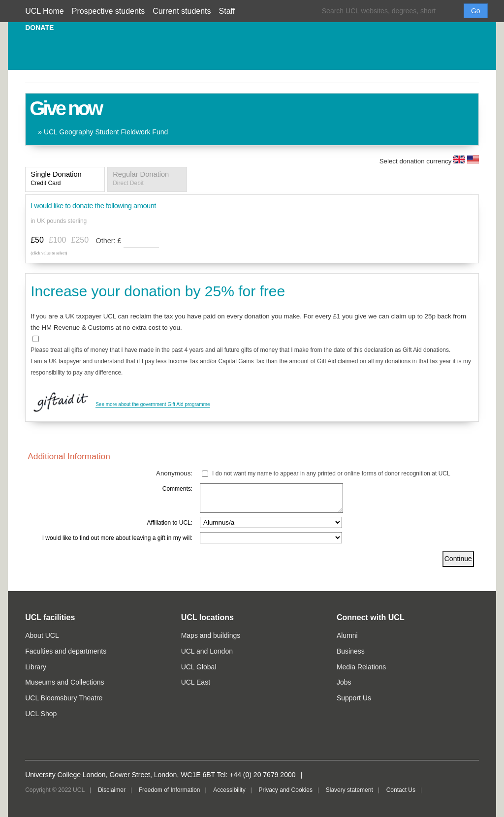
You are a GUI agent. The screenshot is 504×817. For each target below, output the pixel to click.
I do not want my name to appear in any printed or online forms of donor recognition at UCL (331, 473)
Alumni (347, 635)
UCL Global (199, 667)
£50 (37, 240)
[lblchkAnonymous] (205, 474)
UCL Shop (41, 714)
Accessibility (229, 790)
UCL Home (45, 11)
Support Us (354, 698)
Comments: (177, 489)
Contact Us (401, 790)
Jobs (344, 682)
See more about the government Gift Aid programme (153, 404)
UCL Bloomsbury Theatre (64, 698)
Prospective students (109, 11)
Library (36, 667)
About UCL (42, 635)
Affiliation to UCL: (170, 523)
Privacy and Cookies (286, 790)
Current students (182, 11)
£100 (58, 240)
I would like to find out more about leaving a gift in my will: (117, 538)
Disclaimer (112, 790)
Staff (227, 11)
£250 (80, 240)
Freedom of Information (170, 790)
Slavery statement (349, 790)
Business (351, 651)
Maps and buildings (211, 635)
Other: (110, 241)
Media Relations (361, 667)
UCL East (196, 682)
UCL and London (207, 651)
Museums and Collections (64, 682)
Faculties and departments (66, 651)
